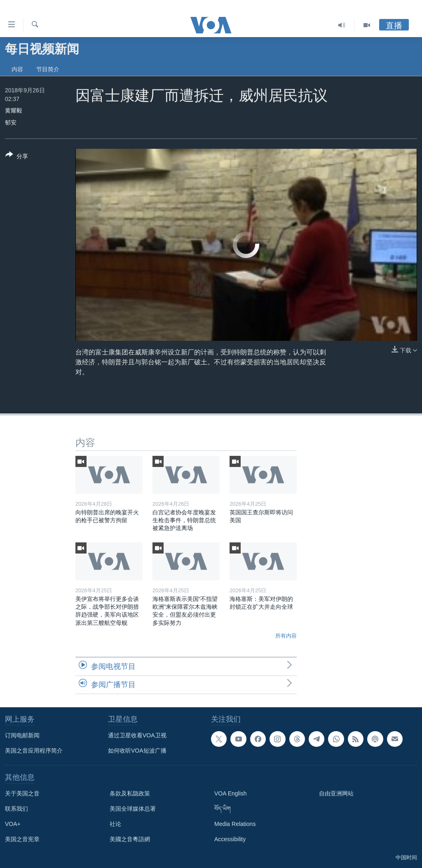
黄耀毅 (14, 110)
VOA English (231, 793)
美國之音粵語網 (130, 839)
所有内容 (286, 636)
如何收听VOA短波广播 (137, 751)
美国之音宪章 (22, 839)
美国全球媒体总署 (133, 809)
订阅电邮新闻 (22, 735)
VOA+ (13, 824)
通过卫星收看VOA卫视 (137, 735)
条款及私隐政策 (130, 793)
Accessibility (230, 839)
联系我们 (16, 809)
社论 (115, 824)
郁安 (11, 122)
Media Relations (235, 824)
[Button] (17, 157)
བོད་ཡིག (223, 809)
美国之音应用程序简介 (34, 751)
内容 (17, 69)
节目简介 (48, 69)
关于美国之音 (22, 793)
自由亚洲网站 (336, 793)
